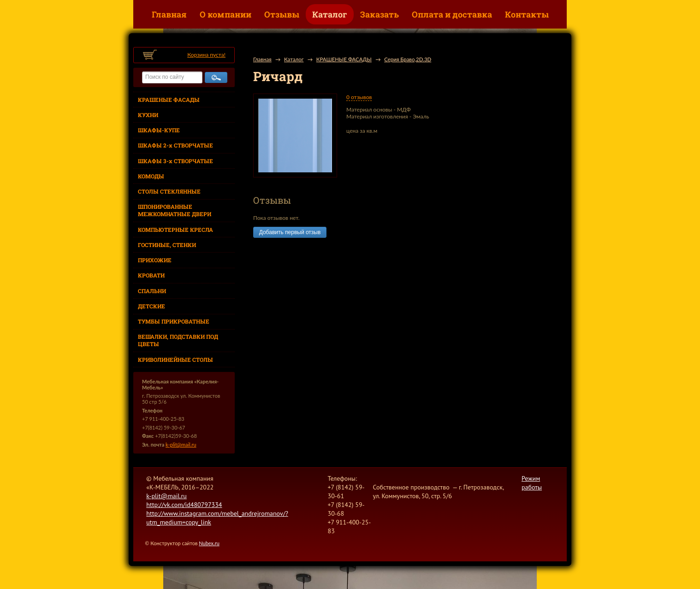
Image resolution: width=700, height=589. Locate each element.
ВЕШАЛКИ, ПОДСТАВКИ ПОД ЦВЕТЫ (178, 340)
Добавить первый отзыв (290, 232)
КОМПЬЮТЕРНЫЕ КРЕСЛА (175, 230)
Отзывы (282, 14)
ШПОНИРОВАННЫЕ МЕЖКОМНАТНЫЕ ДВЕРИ (175, 210)
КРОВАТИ (151, 275)
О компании (225, 14)
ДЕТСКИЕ (151, 306)
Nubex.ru (209, 543)
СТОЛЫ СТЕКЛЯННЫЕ (169, 191)
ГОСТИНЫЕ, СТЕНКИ (167, 245)
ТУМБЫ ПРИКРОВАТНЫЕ (174, 321)
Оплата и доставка (452, 14)
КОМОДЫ (151, 176)
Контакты (527, 14)
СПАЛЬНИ (152, 291)
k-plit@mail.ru (181, 445)
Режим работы (532, 483)
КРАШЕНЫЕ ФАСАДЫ (169, 100)
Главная (169, 14)
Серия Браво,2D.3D (408, 59)
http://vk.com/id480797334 (184, 505)
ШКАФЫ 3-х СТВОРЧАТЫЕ (175, 161)
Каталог (330, 14)
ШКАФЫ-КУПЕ (159, 130)
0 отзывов (359, 97)
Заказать (380, 14)
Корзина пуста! (206, 55)
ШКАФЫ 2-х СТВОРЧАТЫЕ (175, 145)
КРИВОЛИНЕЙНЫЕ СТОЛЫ (175, 359)
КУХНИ (148, 115)
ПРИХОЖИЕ (155, 260)
